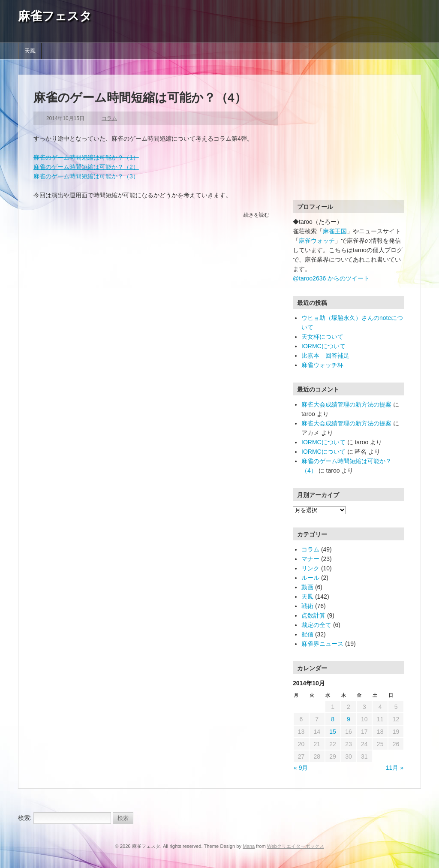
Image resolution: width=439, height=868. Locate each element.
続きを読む (256, 215)
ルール (310, 578)
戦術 (307, 606)
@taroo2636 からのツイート (331, 278)
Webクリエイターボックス (296, 846)
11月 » (395, 768)
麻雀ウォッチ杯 (322, 365)
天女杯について (322, 337)
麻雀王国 (335, 231)
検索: (25, 818)
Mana (249, 846)
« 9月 (301, 768)
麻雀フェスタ (55, 16)
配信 (307, 634)
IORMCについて (323, 346)
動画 (307, 587)
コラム (109, 118)
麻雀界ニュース (322, 644)
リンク (310, 568)
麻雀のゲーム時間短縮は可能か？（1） (86, 157)
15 (333, 732)
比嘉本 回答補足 (325, 356)
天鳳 (30, 51)
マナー (310, 559)
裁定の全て (316, 625)
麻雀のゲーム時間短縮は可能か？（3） (86, 176)
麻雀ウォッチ (317, 241)
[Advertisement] (346, 144)
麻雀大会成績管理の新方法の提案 (346, 404)
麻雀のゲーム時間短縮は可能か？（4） (140, 98)
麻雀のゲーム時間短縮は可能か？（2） (86, 167)
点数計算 (313, 615)
